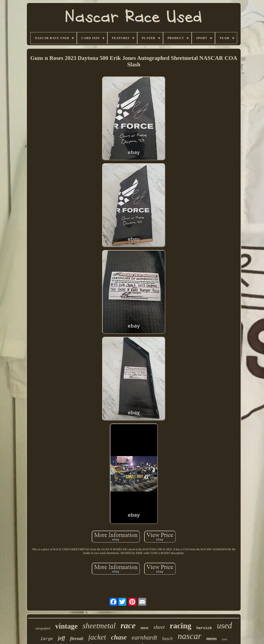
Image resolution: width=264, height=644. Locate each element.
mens (212, 638)
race (128, 625)
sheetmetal (99, 626)
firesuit (77, 639)
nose (144, 628)
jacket (97, 637)
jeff (62, 638)
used (225, 626)
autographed (43, 628)
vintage (66, 626)
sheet (159, 627)
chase (119, 637)
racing (181, 626)
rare (224, 639)
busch (168, 639)
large (47, 639)
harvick (204, 628)
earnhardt (144, 637)
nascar (190, 636)
